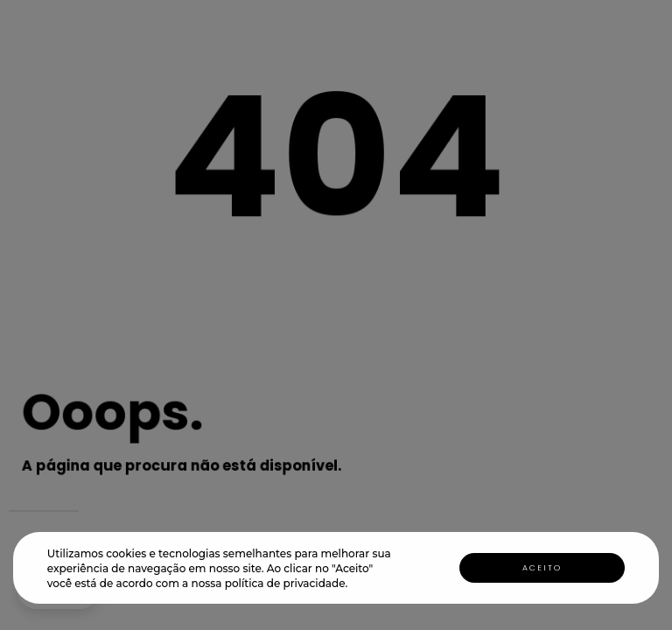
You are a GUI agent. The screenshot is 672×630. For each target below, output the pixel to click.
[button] (353, 585)
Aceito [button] (542, 568)
